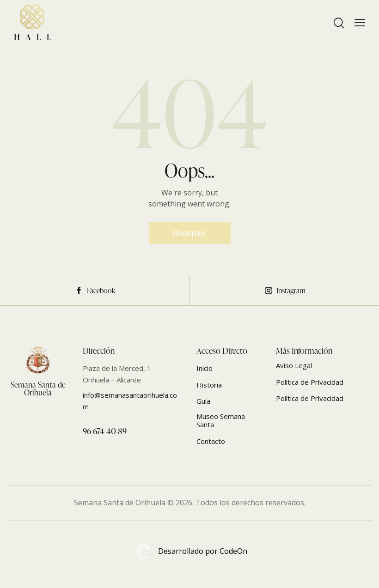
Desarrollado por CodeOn (190, 552)
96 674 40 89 (105, 431)
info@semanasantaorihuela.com (130, 401)
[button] (360, 23)
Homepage (190, 233)
